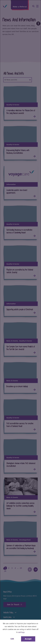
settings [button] (21, 632)
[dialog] (20, 322)
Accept (28, 639)
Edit (12, 639)
